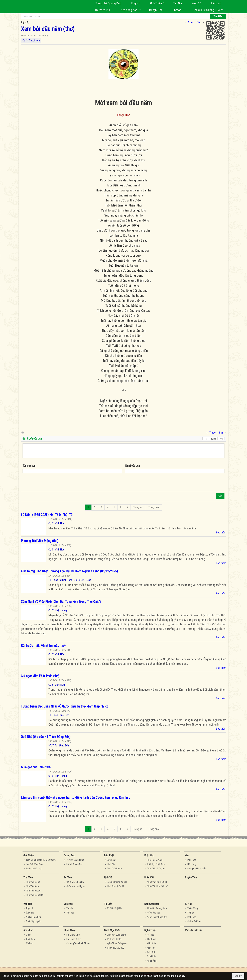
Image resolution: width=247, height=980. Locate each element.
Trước (191, 22)
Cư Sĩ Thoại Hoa (31, 41)
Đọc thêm (221, 533)
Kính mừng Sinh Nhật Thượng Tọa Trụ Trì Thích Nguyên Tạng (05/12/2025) (69, 571)
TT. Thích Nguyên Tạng (60, 580)
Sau (199, 22)
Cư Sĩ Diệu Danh (82, 580)
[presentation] (48, 483)
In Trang (23, 432)
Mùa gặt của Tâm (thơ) (36, 767)
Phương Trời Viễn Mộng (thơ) (40, 541)
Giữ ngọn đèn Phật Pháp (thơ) (40, 676)
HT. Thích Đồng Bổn (59, 746)
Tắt (206, 439)
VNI (221, 439)
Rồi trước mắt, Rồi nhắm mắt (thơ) (43, 646)
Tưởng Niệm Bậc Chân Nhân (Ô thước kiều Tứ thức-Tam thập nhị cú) (65, 706)
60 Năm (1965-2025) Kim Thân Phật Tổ (47, 515)
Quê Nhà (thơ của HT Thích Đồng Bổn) (46, 737)
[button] (157, 3)
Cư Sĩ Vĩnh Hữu (56, 523)
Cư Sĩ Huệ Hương (58, 610)
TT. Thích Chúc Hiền (59, 715)
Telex (213, 439)
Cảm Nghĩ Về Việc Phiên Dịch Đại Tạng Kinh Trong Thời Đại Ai (61, 602)
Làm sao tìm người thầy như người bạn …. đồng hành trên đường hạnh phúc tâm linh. (75, 798)
